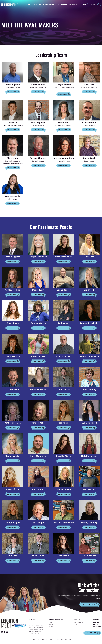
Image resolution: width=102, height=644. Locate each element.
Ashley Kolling (13, 290)
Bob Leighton (13, 85)
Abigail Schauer (38, 257)
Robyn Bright (13, 523)
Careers (83, 5)
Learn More (12, 92)
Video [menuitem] (51, 629)
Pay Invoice (91, 633)
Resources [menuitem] (97, 627)
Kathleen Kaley (13, 423)
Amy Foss (89, 257)
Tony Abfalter (64, 85)
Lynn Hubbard (89, 423)
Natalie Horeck (89, 456)
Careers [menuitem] (96, 622)
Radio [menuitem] (51, 622)
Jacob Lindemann (89, 356)
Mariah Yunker (13, 456)
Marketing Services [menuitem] (56, 619)
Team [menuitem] (75, 624)
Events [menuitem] (51, 624)
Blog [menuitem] (95, 629)
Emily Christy (38, 356)
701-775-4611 (39, 626)
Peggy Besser (64, 489)
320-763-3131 (38, 633)
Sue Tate (13, 556)
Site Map (53, 639)
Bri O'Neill (89, 290)
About (28, 5)
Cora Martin (13, 323)
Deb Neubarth (38, 323)
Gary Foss (89, 85)
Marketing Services (51, 5)
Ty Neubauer (89, 556)
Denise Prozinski (89, 323)
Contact (93, 5)
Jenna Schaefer (38, 390)
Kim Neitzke (38, 423)
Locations (37, 5)
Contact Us (60, 639)
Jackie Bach (89, 158)
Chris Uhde (13, 158)
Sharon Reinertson (64, 523)
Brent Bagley (64, 290)
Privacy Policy (68, 639)
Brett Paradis (89, 123)
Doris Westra (13, 356)
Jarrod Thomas (38, 158)
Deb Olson (64, 323)
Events (64, 5)
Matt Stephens (38, 456)
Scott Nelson (38, 85)
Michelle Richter (64, 456)
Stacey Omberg (89, 523)
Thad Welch (38, 556)
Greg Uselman (64, 356)
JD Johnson (13, 390)
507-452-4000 (37, 624)
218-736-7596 (39, 630)
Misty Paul (64, 123)
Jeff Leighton (38, 123)
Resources (73, 5)
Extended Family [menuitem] (78, 622)
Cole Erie (13, 123)
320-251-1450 (38, 622)
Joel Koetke (64, 390)
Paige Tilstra (13, 489)
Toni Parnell (64, 556)
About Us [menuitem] (77, 619)
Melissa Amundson (64, 158)
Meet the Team (89, 604)
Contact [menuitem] (96, 619)
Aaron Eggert (13, 257)
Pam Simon (38, 489)
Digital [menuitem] (51, 627)
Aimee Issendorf (64, 257)
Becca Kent (38, 290)
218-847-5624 (40, 628)
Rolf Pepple (38, 523)
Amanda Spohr (13, 196)
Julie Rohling (89, 390)
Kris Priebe (64, 423)
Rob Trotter (89, 489)
